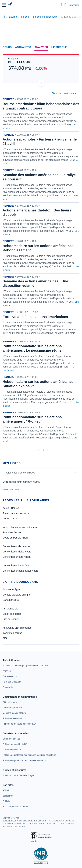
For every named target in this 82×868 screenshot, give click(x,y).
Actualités (23, 47)
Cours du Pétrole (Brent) (16, 538)
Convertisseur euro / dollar (17, 557)
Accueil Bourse (11, 508)
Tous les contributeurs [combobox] (64, 93)
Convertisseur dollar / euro (17, 552)
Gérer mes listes (11, 489)
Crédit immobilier (12, 614)
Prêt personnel (11, 619)
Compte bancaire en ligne (17, 595)
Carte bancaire (11, 600)
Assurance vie (10, 609)
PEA (5, 638)
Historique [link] (59, 47)
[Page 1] (43, 450)
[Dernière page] (48, 450)
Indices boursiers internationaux (20, 527)
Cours (7, 47)
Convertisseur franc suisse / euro (21, 571)
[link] (25, 666)
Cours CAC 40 (10, 518)
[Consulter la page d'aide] (65, 5)
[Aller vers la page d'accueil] (10, 5)
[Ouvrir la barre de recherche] (62, 5)
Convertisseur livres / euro (17, 566)
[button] (4, 5)
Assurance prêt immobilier (17, 628)
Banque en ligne (11, 589)
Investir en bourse (12, 633)
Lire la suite (8, 370)
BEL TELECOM (19, 62)
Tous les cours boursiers (16, 513)
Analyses (41, 47)
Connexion (74, 5)
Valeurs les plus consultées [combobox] (20, 473)
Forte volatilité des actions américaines (35, 317)
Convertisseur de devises (16, 546)
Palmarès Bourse (12, 532)
